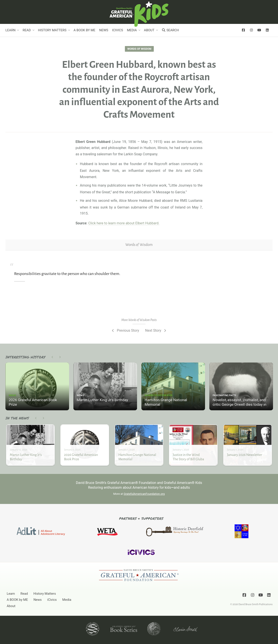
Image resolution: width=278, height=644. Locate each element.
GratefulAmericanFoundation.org (144, 494)
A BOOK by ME (84, 30)
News (104, 30)
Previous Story (125, 330)
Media (132, 30)
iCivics (117, 30)
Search (170, 30)
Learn (10, 30)
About (149, 30)
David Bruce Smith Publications (256, 604)
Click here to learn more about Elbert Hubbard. (124, 223)
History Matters (52, 30)
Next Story (156, 330)
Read (27, 30)
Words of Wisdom (139, 49)
